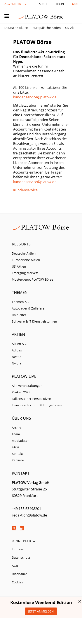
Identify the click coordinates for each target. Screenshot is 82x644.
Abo (75, 4)
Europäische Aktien (47, 28)
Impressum (20, 549)
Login (60, 4)
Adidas (17, 350)
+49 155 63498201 (26, 509)
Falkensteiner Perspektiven (31, 399)
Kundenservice (25, 190)
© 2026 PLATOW (24, 541)
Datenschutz (21, 557)
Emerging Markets (25, 273)
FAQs (16, 447)
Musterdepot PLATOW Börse (32, 279)
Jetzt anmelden (41, 611)
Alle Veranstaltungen (27, 386)
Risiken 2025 (21, 392)
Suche (44, 4)
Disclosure (19, 574)
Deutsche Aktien (16, 28)
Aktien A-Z (19, 344)
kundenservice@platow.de (35, 97)
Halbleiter (19, 315)
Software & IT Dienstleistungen (34, 321)
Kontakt (17, 454)
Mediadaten (21, 441)
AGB (15, 566)
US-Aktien (72, 28)
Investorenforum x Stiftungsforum (37, 405)
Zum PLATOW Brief (16, 4)
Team (16, 434)
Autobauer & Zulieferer (29, 308)
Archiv (16, 428)
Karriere (18, 460)
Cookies (17, 582)
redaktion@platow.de (29, 515)
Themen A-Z (21, 302)
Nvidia (17, 363)
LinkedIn (22, 528)
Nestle (17, 357)
